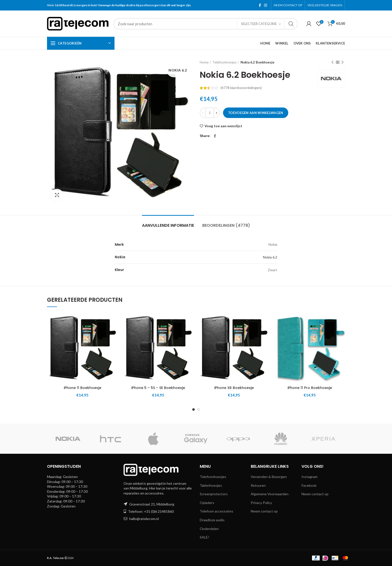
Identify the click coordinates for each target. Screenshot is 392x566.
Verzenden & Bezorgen (269, 477)
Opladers (207, 503)
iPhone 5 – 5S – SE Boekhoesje (158, 388)
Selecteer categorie (259, 24)
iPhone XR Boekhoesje (234, 388)
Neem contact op (264, 511)
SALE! (204, 537)
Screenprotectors (214, 494)
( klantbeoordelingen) (241, 88)
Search (291, 24)
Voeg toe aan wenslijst (223, 126)
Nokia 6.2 (270, 257)
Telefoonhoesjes (224, 62)
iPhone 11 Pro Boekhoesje (310, 388)
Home (204, 62)
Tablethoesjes (211, 485)
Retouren (258, 485)
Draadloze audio (212, 520)
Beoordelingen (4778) (226, 225)
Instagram (309, 477)
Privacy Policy (261, 503)
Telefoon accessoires (216, 511)
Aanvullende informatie (168, 225)
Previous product (332, 62)
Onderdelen (209, 529)
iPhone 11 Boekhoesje (82, 388)
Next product (342, 62)
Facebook (309, 485)
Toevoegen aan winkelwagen (256, 113)
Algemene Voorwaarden (270, 494)
